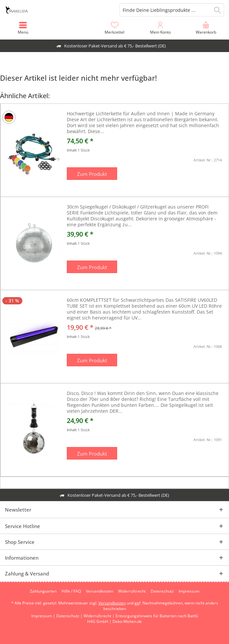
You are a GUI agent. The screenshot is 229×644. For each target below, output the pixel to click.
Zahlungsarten (43, 591)
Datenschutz (162, 591)
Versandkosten (100, 591)
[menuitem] (206, 28)
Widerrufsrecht (132, 591)
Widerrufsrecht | (100, 616)
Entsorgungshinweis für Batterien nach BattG (157, 616)
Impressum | (44, 616)
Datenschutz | (70, 616)
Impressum (189, 591)
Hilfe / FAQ (71, 591)
